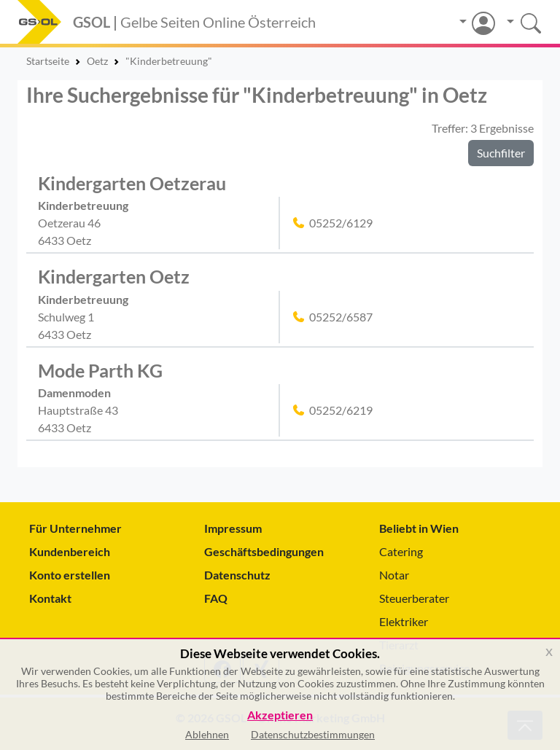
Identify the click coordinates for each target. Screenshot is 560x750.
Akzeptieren (280, 715)
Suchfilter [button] (501, 153)
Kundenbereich (70, 551)
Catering (401, 551)
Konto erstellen (70, 575)
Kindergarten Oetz (114, 276)
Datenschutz (237, 575)
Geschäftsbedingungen (264, 551)
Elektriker (404, 621)
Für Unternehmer (75, 528)
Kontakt (50, 598)
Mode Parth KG (100, 370)
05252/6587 (341, 317)
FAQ (216, 598)
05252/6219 (341, 410)
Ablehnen (207, 734)
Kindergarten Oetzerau (132, 183)
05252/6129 (341, 223)
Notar (394, 575)
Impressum (233, 528)
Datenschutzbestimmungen (313, 734)
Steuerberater (414, 598)
